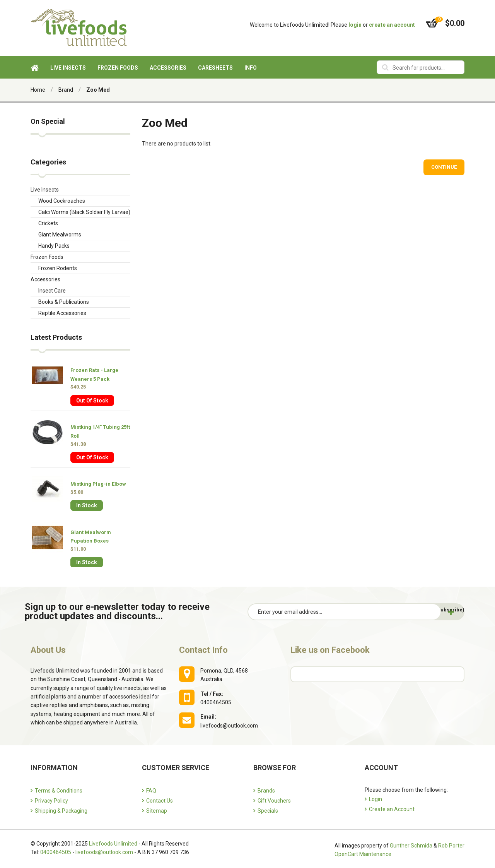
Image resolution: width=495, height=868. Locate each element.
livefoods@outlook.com (104, 852)
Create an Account (392, 809)
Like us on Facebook (330, 650)
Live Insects (45, 190)
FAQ (151, 791)
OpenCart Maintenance (363, 854)
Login (376, 799)
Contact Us (160, 801)
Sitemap (157, 811)
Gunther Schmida (411, 846)
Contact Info (203, 650)
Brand (66, 90)
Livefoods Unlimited (113, 844)
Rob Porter (451, 846)
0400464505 (56, 852)
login (355, 25)
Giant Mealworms (60, 235)
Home (38, 90)
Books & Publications (64, 302)
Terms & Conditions (59, 791)
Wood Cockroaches (62, 201)
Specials (268, 811)
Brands (266, 791)
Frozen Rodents (58, 268)
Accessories (45, 279)
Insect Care (52, 291)
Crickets (48, 223)
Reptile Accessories (62, 313)
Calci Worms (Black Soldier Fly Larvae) (84, 212)
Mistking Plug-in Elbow (98, 484)
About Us (48, 650)
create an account (392, 25)
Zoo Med (98, 90)
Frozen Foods (47, 257)
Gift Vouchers (274, 801)
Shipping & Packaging (61, 811)
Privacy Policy (51, 801)
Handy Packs (54, 246)
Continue (444, 167)
